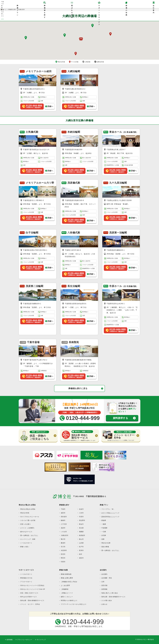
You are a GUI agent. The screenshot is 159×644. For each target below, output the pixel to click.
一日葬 (104, 532)
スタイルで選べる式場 (28, 520)
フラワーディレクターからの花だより (74, 604)
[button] (65, 35)
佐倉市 (81, 509)
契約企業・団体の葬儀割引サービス (32, 600)
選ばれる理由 (72, 6)
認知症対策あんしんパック (110, 517)
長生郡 (81, 528)
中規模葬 (104, 528)
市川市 (63, 547)
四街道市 (64, 517)
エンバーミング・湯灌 (28, 539)
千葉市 (63, 509)
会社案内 (104, 574)
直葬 (103, 539)
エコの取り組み (107, 600)
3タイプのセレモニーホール (30, 517)
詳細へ (50, 106)
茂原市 (63, 528)
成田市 (63, 513)
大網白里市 (65, 535)
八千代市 (64, 524)
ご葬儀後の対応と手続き (69, 582)
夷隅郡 (81, 532)
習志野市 (82, 520)
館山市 (81, 539)
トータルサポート (26, 543)
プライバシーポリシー (25, 640)
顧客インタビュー (67, 597)
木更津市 (64, 550)
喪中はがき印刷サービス (29, 597)
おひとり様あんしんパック (110, 513)
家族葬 (104, 520)
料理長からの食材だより (69, 600)
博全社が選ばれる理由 (28, 509)
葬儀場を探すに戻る (78, 388)
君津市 (81, 550)
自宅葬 (104, 535)
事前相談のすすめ (26, 578)
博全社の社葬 (106, 543)
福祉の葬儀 (105, 547)
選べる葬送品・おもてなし (29, 535)
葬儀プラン (17, 6)
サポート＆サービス (99, 6)
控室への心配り (26, 524)
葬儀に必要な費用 (67, 578)
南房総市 (82, 535)
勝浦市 (63, 543)
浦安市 (81, 558)
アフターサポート (26, 582)
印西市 (63, 562)
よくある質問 (65, 585)
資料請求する (121, 418)
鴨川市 (63, 539)
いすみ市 (64, 532)
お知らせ (104, 604)
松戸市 (81, 547)
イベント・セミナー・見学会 (30, 604)
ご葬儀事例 (65, 589)
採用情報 (104, 589)
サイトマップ (41, 640)
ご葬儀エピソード (67, 593)
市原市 (81, 517)
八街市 (81, 513)
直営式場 (104, 585)
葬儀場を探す (45, 6)
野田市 (63, 558)
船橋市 (63, 520)
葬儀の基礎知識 (66, 574)
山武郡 (81, 543)
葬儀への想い (25, 547)
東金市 (81, 524)
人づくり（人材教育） (28, 528)
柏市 (81, 554)
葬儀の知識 (126, 6)
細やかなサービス (26, 532)
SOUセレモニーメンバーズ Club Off (33, 589)
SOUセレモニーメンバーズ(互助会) (32, 585)
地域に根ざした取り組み (110, 593)
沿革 (103, 582)
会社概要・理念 (107, 578)
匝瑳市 (63, 554)
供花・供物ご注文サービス (29, 593)
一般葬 (104, 524)
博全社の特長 (25, 513)
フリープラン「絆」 (108, 509)
